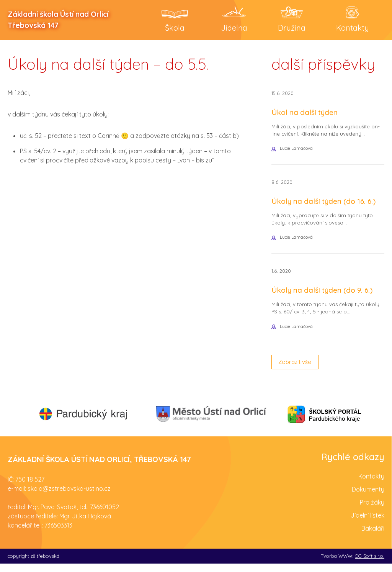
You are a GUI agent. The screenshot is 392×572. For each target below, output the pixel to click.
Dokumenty (368, 497)
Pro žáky (372, 510)
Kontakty (371, 484)
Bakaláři (373, 536)
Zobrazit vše (297, 369)
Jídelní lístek (367, 523)
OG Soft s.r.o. (370, 564)
